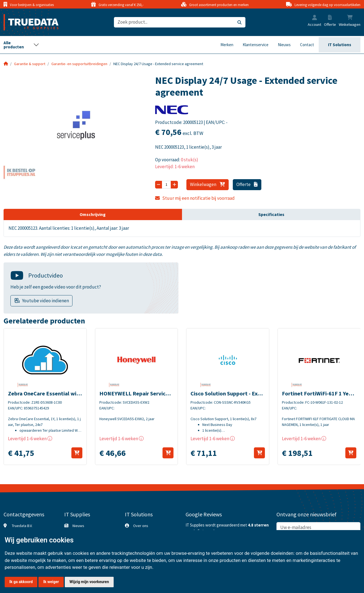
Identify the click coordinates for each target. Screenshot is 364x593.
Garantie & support (30, 64)
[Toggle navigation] (21, 45)
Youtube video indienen (45, 301)
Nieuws (284, 45)
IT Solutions (340, 45)
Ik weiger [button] (51, 582)
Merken (227, 45)
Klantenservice (256, 45)
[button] (315, 18)
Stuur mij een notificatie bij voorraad (195, 198)
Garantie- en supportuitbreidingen (79, 64)
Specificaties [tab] (271, 214)
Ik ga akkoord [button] (21, 582)
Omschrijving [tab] (93, 214)
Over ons (141, 526)
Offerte (247, 184)
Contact (307, 45)
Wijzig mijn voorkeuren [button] (89, 582)
